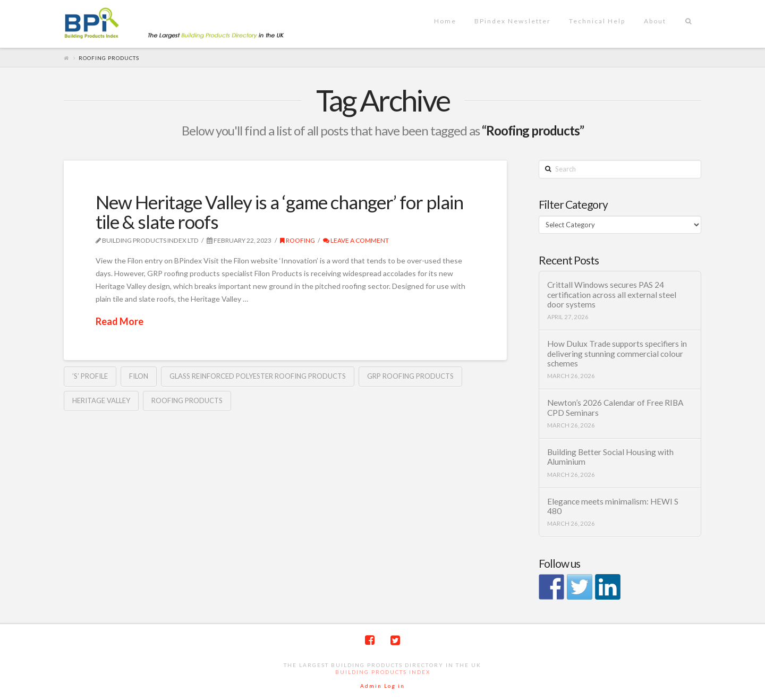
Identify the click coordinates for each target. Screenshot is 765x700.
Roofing (297, 240)
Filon (139, 376)
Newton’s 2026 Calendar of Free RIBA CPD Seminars (615, 408)
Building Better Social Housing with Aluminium (610, 457)
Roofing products (187, 400)
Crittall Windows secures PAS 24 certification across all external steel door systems (612, 294)
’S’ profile (90, 376)
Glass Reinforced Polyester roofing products (258, 376)
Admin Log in (382, 686)
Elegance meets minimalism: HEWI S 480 (613, 506)
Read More (120, 321)
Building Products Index (383, 672)
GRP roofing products (410, 376)
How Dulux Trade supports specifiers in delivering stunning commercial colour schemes (617, 353)
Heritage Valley (101, 400)
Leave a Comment (356, 240)
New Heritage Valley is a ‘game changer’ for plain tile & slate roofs (279, 212)
